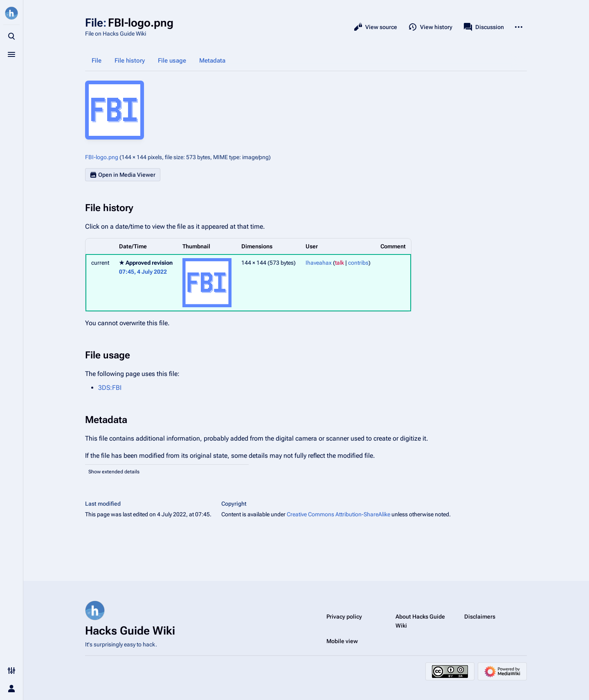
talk (339, 263)
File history (130, 61)
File (97, 61)
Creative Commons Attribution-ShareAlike (338, 514)
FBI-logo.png (102, 157)
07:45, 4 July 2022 (143, 272)
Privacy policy (344, 617)
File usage (172, 61)
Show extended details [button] (114, 472)
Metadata (212, 61)
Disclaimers (480, 617)
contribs (358, 263)
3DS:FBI (110, 388)
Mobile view (342, 641)
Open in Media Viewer (123, 175)
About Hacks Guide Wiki (420, 621)
